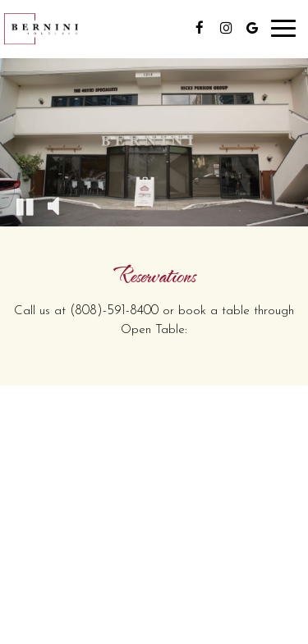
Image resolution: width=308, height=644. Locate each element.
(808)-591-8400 (114, 311)
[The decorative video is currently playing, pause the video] (25, 206)
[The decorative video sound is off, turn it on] (53, 206)
